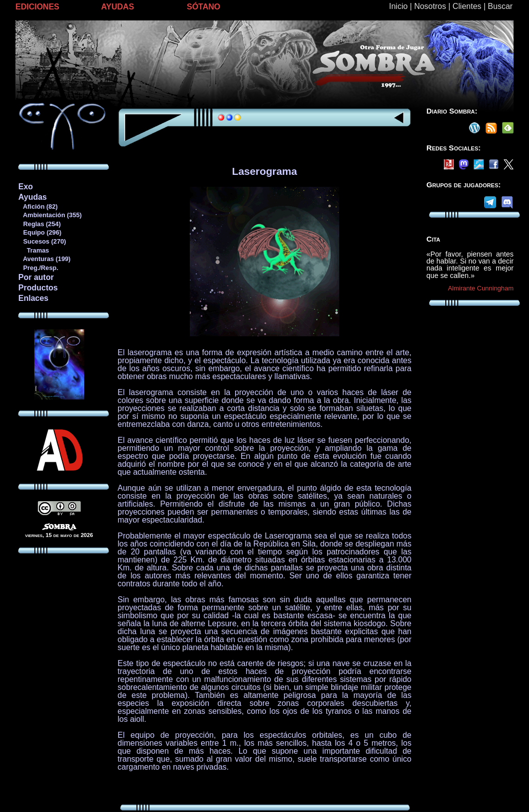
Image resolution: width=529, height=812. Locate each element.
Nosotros (430, 6)
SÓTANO (203, 7)
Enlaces (33, 298)
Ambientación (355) (50, 215)
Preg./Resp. (38, 268)
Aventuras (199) (44, 259)
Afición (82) (38, 206)
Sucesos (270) (42, 241)
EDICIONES (37, 7)
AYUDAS (118, 7)
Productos (38, 288)
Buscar (500, 6)
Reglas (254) (39, 224)
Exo (26, 187)
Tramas (34, 250)
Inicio (398, 6)
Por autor (36, 277)
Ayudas (33, 197)
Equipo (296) (40, 232)
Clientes (467, 6)
